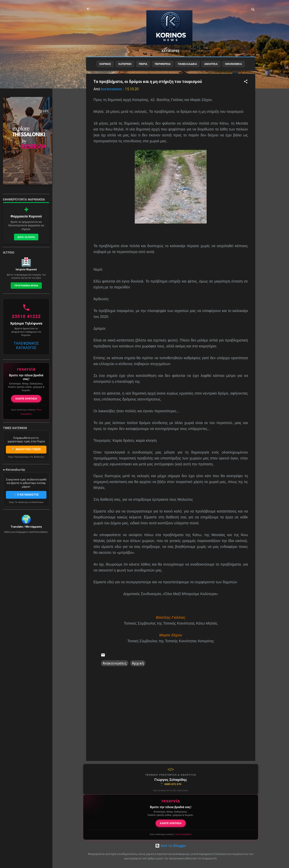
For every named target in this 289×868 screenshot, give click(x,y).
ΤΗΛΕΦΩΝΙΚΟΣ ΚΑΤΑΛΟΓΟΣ (26, 346)
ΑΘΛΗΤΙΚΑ (211, 64)
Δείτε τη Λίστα (26, 237)
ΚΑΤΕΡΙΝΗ (125, 64)
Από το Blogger (171, 846)
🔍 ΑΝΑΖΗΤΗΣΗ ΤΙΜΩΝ (26, 449)
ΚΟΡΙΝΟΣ (105, 64)
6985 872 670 (171, 784)
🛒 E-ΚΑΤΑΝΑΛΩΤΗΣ (26, 495)
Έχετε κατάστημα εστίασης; (171, 834)
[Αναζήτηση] (253, 10)
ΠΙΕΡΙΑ (143, 64)
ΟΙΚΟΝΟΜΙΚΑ (234, 64)
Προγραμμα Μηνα (26, 286)
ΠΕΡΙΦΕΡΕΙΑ (163, 64)
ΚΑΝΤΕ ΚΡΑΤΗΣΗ (171, 823)
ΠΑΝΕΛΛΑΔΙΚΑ (188, 64)
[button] (246, 82)
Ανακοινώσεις (115, 663)
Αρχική (138, 663)
